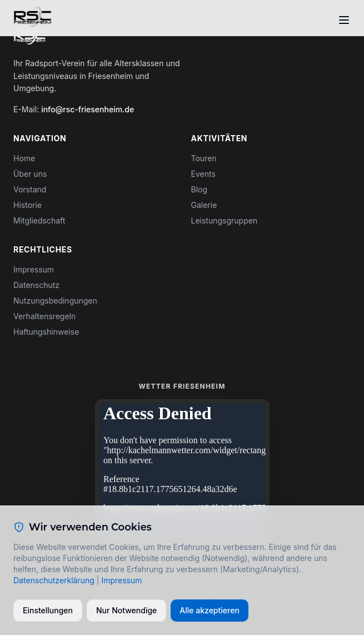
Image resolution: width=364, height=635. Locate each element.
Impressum (34, 269)
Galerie (204, 205)
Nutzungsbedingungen (55, 301)
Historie (28, 205)
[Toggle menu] (344, 20)
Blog (200, 189)
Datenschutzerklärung (54, 580)
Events (203, 174)
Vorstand (30, 189)
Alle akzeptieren (210, 610)
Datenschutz (36, 285)
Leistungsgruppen (225, 220)
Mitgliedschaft (39, 220)
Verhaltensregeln (44, 316)
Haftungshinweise (46, 332)
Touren (204, 158)
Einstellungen (48, 610)
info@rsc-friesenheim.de (88, 109)
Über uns (30, 174)
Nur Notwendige (126, 610)
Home (24, 158)
